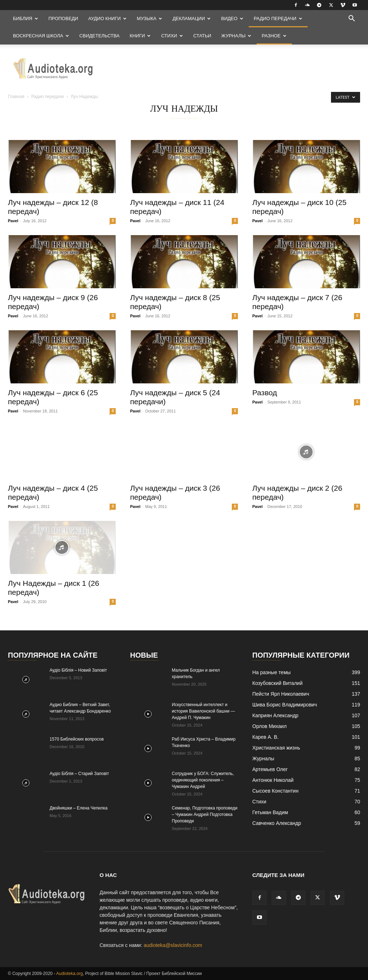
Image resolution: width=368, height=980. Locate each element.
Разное (274, 36)
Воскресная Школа (41, 36)
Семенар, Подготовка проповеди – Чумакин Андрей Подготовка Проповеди (205, 815)
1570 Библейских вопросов (77, 739)
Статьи (202, 36)
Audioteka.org (69, 974)
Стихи (172, 36)
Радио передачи (278, 18)
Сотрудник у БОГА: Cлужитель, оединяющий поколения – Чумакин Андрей (203, 780)
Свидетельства (100, 36)
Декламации (192, 18)
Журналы (236, 36)
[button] (351, 19)
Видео (232, 18)
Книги (140, 36)
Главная (16, 97)
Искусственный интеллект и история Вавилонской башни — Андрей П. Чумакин (203, 711)
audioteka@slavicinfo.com (173, 945)
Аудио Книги (107, 18)
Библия (26, 18)
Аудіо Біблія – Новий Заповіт (78, 670)
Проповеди (63, 18)
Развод (265, 393)
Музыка (149, 18)
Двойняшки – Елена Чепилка (79, 808)
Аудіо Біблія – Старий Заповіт (79, 774)
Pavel (13, 221)
